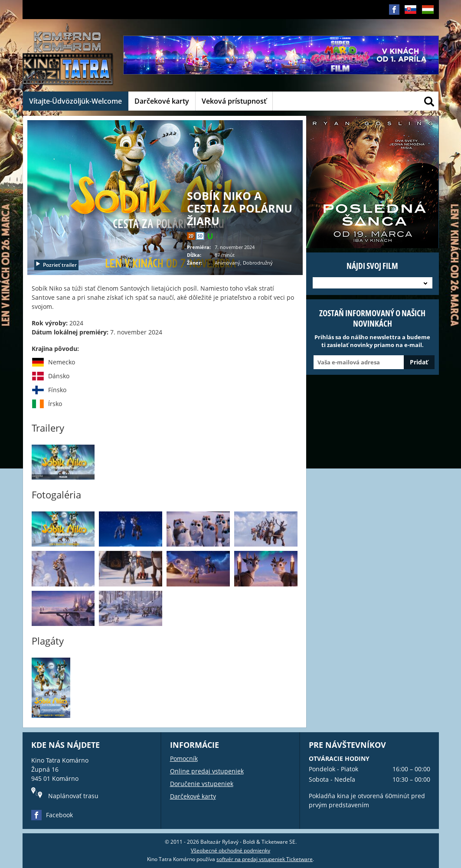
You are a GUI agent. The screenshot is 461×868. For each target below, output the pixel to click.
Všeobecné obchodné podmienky (230, 850)
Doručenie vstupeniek (202, 784)
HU (428, 16)
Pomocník (184, 758)
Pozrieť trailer (56, 265)
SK (411, 16)
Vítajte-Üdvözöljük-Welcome (75, 101)
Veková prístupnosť (234, 101)
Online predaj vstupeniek (207, 771)
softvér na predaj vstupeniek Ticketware (265, 859)
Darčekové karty (162, 101)
